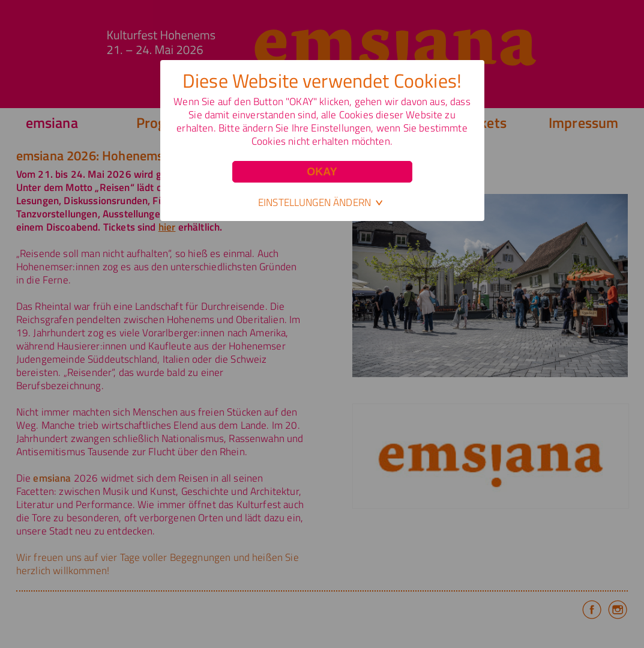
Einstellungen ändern (314, 202)
